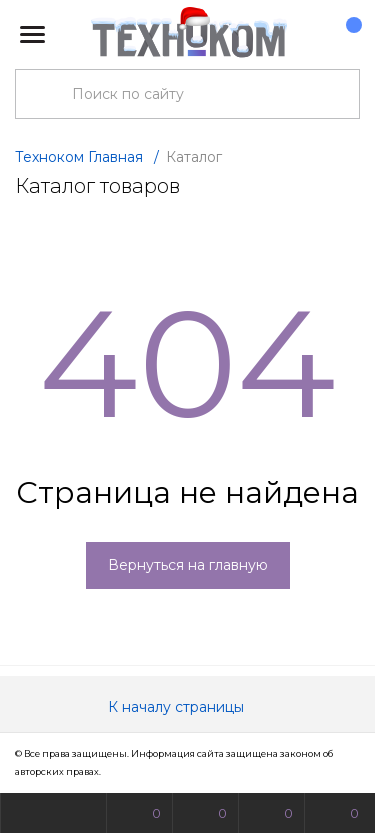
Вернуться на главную (188, 565)
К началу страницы (188, 707)
